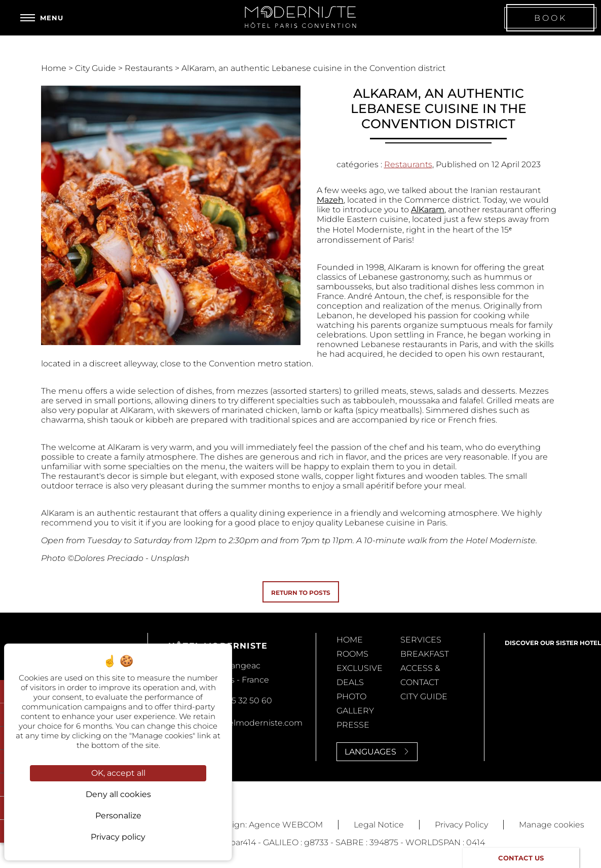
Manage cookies (552, 825)
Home (55, 68)
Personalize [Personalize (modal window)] (118, 816)
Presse (353, 725)
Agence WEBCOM (286, 825)
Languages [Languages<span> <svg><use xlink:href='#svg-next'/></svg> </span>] (377, 752)
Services (421, 640)
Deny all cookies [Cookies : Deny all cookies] (118, 794)
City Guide (97, 68)
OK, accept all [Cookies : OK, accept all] (118, 773)
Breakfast (425, 654)
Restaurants (150, 68)
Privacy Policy (461, 825)
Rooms (352, 654)
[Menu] (42, 18)
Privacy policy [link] (118, 837)
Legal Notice (379, 825)
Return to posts (301, 593)
